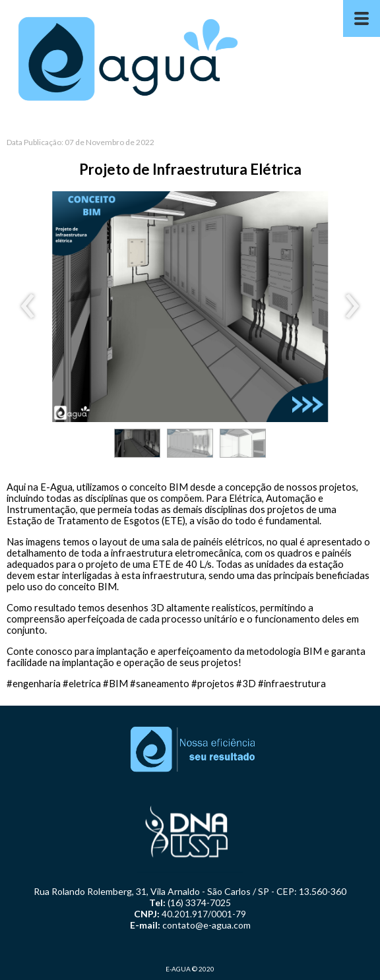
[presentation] (28, 307)
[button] (137, 443)
